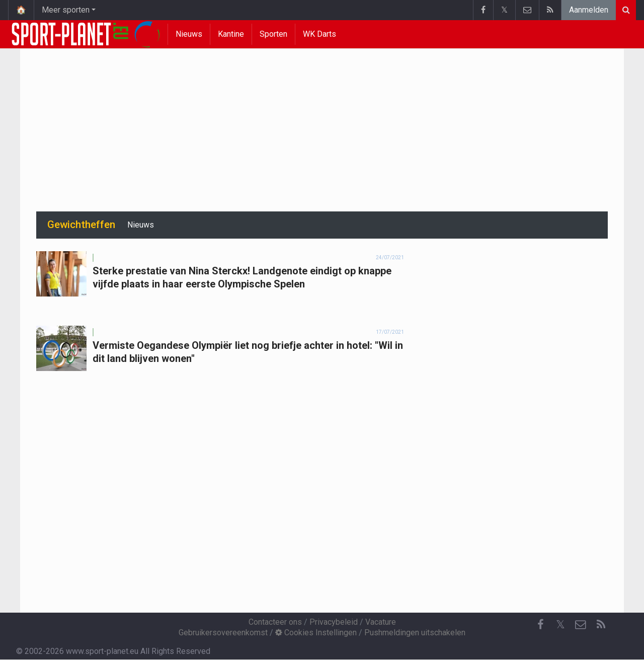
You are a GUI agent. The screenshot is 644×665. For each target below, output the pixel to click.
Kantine (231, 34)
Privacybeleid (334, 622)
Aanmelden (589, 10)
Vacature (381, 622)
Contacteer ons (275, 622)
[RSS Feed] (601, 625)
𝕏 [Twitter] (560, 624)
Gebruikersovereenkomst (223, 633)
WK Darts (319, 34)
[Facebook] (540, 625)
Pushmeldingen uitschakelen (415, 633)
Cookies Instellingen (316, 633)
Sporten (273, 34)
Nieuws (189, 34)
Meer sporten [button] (66, 10)
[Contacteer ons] (581, 625)
